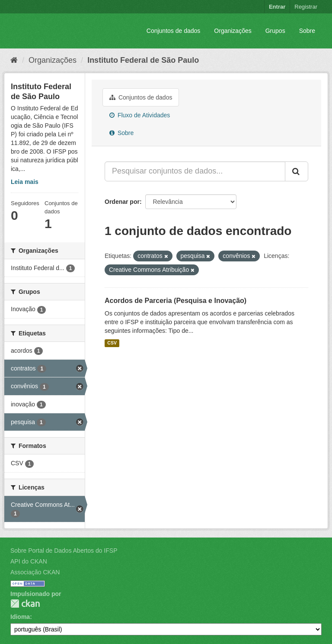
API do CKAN (29, 561)
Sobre (307, 31)
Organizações (233, 31)
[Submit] (297, 171)
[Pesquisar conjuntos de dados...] (195, 171)
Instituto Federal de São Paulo (143, 60)
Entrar (277, 7)
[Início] (14, 60)
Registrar (306, 7)
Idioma (20, 617)
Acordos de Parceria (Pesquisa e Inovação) (176, 301)
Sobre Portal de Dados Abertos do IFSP (64, 551)
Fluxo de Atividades (140, 115)
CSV (112, 343)
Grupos (275, 31)
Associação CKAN (35, 572)
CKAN (25, 604)
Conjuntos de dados (174, 31)
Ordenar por (122, 202)
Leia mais (25, 182)
